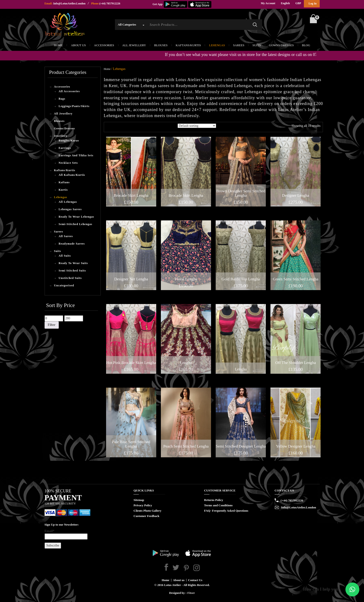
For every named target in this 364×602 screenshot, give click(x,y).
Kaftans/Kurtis (188, 45)
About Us (78, 45)
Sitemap (139, 500)
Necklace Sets (68, 163)
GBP (298, 3)
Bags (62, 99)
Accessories (104, 45)
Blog (306, 45)
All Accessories (69, 91)
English (285, 3)
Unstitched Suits (70, 278)
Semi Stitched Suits (72, 271)
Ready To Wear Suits (73, 263)
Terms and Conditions (218, 505)
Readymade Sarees (72, 244)
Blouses (161, 45)
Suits (257, 45)
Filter (52, 325)
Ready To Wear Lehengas (76, 217)
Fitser (191, 593)
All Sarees (66, 236)
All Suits (65, 256)
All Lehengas (68, 202)
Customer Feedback (146, 516)
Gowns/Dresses (281, 45)
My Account (268, 3)
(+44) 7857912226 (110, 3)
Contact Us (195, 580)
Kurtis (63, 190)
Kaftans (64, 182)
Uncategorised (64, 285)
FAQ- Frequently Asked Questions (226, 511)
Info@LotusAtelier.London (69, 3)
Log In (312, 3)
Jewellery (61, 136)
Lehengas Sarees (70, 209)
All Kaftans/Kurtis (72, 175)
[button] (352, 589)
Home (58, 45)
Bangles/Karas (69, 141)
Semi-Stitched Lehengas (76, 224)
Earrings (65, 148)
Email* (66, 534)
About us (179, 580)
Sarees (239, 45)
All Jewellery (134, 45)
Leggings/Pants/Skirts (74, 106)
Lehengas (217, 45)
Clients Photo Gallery (147, 511)
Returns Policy (214, 500)
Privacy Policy (143, 505)
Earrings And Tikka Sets (76, 155)
